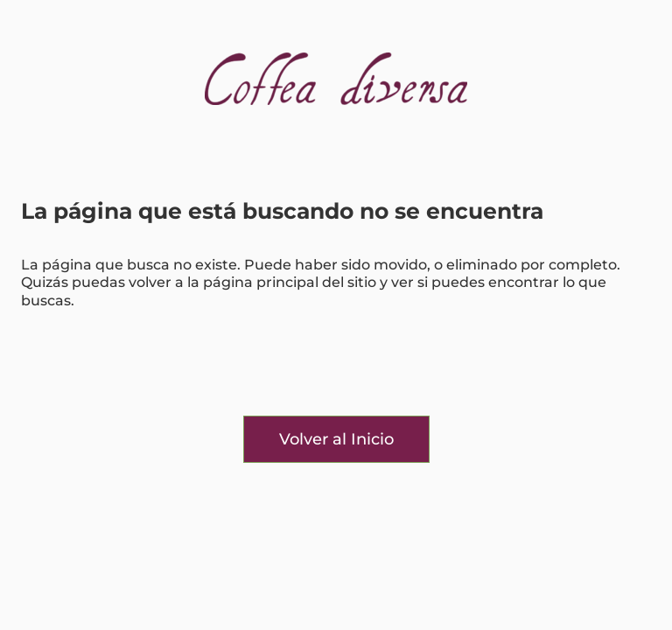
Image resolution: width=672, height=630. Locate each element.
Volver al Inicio (336, 439)
